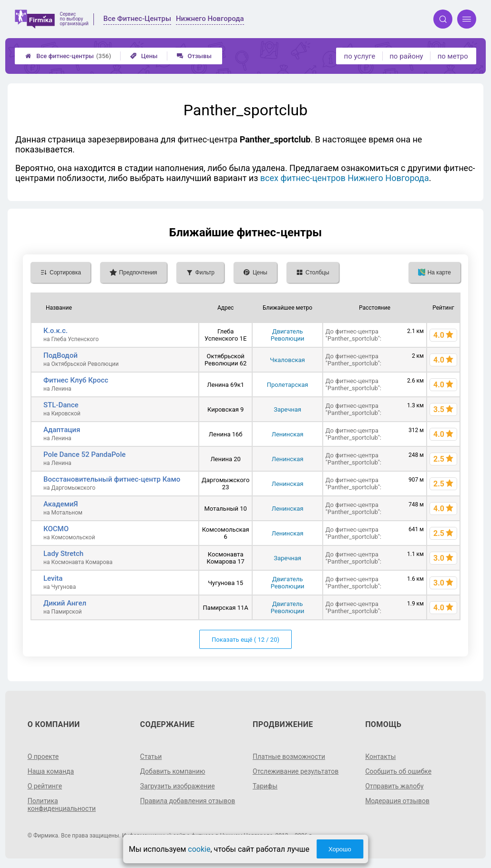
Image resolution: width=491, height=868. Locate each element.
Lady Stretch (63, 554)
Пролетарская (288, 385)
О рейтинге (45, 786)
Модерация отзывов (397, 801)
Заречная (287, 409)
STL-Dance (61, 405)
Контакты (380, 757)
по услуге (360, 56)
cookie (199, 849)
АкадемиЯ (61, 504)
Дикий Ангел (65, 603)
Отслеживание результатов (296, 771)
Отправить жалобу (394, 786)
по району (406, 56)
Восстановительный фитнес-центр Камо (112, 479)
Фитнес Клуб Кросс (76, 380)
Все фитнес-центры (68, 56)
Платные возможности (289, 757)
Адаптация (62, 430)
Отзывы (194, 56)
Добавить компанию (173, 771)
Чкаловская (287, 360)
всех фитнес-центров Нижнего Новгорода (345, 178)
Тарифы (265, 786)
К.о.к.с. (56, 331)
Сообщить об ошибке (398, 771)
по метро (453, 56)
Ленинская (288, 434)
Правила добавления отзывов (188, 801)
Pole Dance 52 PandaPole (85, 454)
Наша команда (51, 771)
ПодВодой (61, 355)
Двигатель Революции (288, 335)
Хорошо (340, 849)
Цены (144, 56)
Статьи (151, 757)
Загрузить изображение (178, 786)
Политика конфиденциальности (62, 805)
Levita (53, 578)
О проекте (43, 757)
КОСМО (56, 529)
